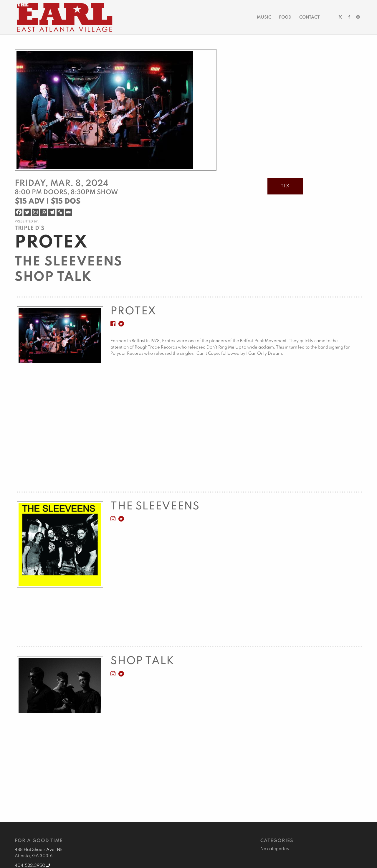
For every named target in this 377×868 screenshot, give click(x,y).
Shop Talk (53, 277)
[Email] (68, 212)
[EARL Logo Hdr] (65, 17)
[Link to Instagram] (358, 17)
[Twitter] (27, 212)
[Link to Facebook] (349, 17)
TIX (285, 186)
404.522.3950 (32, 866)
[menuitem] (264, 17)
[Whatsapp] (44, 212)
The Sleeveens (69, 262)
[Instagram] (35, 212)
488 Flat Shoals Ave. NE (39, 850)
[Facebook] (19, 212)
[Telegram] (52, 212)
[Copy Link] (60, 212)
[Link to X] (340, 17)
